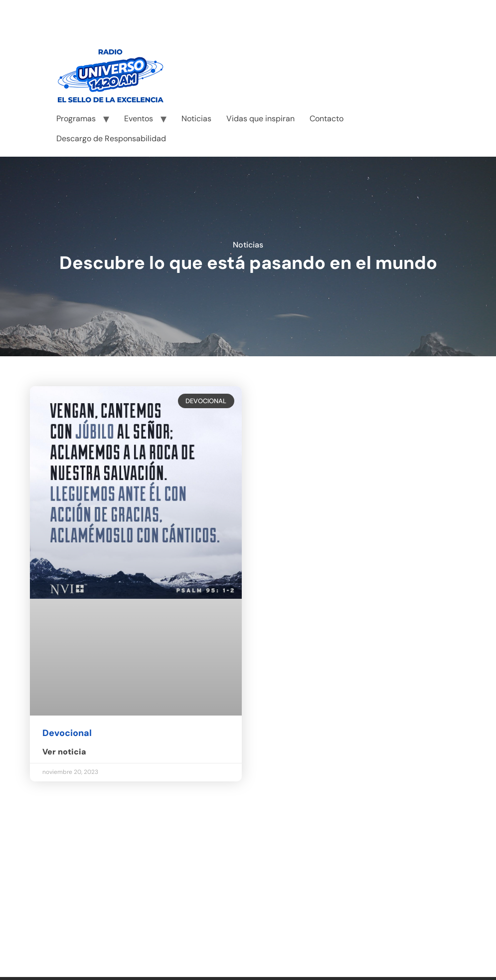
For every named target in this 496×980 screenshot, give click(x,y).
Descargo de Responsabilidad (111, 138)
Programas (76, 119)
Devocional (67, 733)
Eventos (139, 119)
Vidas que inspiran (260, 119)
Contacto (327, 119)
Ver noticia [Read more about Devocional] (64, 752)
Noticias (196, 119)
